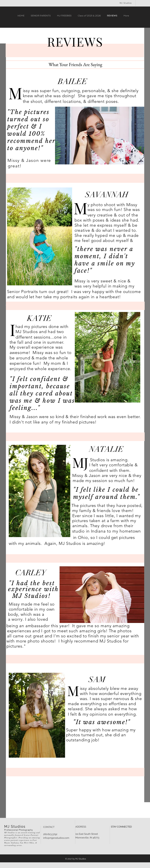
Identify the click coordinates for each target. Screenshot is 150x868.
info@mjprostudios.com (56, 838)
